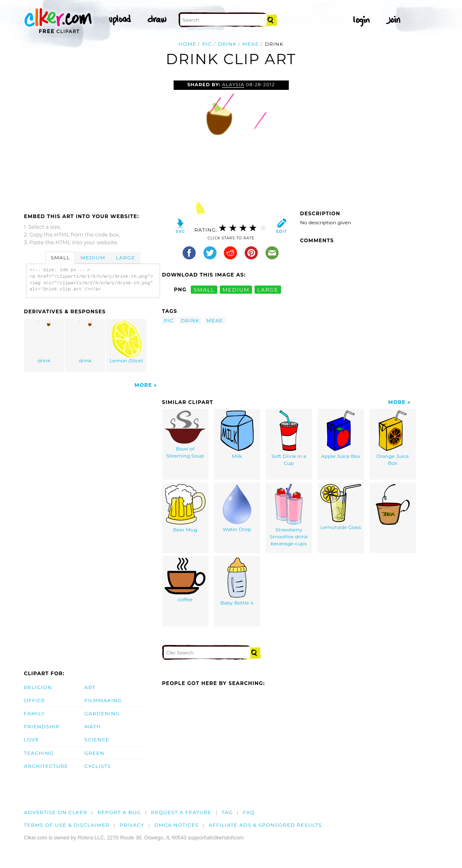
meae (250, 44)
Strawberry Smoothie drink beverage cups (289, 515)
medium (236, 289)
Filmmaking (103, 700)
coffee (185, 580)
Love (32, 740)
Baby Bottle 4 (237, 582)
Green (95, 753)
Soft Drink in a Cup (289, 438)
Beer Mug (185, 508)
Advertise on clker (56, 812)
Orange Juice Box (392, 438)
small (204, 289)
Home (187, 44)
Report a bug (119, 812)
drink (227, 44)
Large (126, 258)
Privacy (132, 825)
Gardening (102, 713)
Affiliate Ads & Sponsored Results (265, 825)
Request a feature (181, 812)
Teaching (39, 753)
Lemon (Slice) (127, 342)
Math (93, 726)
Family (35, 713)
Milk (237, 435)
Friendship (42, 726)
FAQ (249, 812)
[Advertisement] (93, 142)
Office (35, 700)
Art (90, 687)
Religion (38, 687)
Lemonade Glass (341, 507)
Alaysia (233, 85)
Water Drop (237, 508)
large (268, 289)
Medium (93, 258)
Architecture (46, 766)
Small (60, 258)
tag (227, 812)
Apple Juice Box (341, 435)
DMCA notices (177, 825)
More (143, 385)
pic (207, 44)
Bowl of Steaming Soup (185, 435)
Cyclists (98, 766)
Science (97, 740)
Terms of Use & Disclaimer (67, 825)
